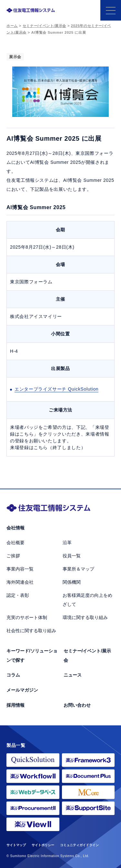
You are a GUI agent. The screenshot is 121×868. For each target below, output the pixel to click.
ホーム (12, 26)
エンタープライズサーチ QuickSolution (56, 389)
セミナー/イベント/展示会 (45, 26)
